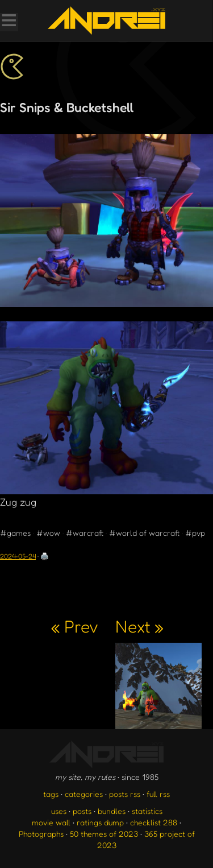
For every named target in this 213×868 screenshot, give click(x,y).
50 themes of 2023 (104, 834)
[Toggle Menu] (9, 22)
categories (84, 794)
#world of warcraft (144, 533)
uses (59, 811)
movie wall (51, 822)
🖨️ (45, 556)
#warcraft (85, 533)
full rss (158, 794)
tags (51, 794)
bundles (112, 811)
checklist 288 (154, 822)
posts (82, 811)
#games (15, 533)
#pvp (195, 533)
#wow (48, 533)
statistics (147, 811)
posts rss (125, 794)
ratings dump (100, 822)
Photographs (41, 834)
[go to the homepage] (106, 20)
